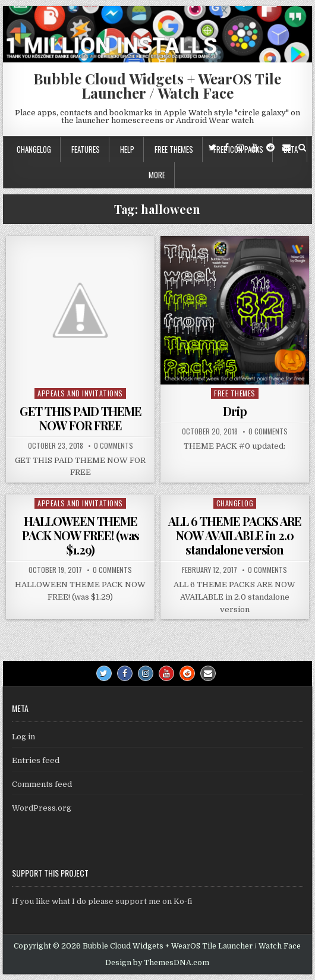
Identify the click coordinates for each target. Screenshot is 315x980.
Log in (23, 737)
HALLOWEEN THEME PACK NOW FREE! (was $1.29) (81, 535)
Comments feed (42, 784)
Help (127, 149)
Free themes (174, 149)
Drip (235, 411)
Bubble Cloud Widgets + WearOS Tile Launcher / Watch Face (157, 86)
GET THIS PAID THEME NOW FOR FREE (81, 418)
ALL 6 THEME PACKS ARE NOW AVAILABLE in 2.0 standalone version (235, 535)
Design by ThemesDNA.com (157, 963)
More (157, 175)
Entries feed (36, 760)
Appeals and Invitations (80, 393)
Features (86, 149)
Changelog (34, 149)
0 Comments (114, 446)
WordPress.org (42, 808)
